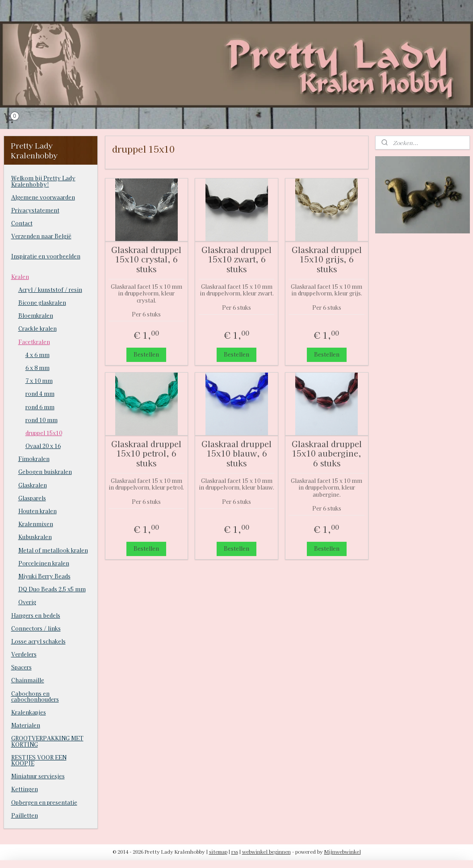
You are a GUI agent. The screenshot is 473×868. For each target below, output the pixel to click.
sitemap (218, 851)
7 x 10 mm (39, 380)
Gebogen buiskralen (45, 471)
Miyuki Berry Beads (44, 576)
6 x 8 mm (38, 368)
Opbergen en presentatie (44, 802)
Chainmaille (28, 680)
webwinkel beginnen (266, 851)
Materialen (26, 725)
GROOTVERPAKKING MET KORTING (47, 741)
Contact (22, 223)
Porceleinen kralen (44, 563)
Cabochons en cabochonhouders (35, 696)
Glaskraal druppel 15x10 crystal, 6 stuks (146, 259)
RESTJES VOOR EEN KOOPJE (39, 760)
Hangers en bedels (36, 615)
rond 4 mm (40, 393)
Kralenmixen (36, 524)
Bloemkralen (36, 315)
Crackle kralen (38, 328)
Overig (27, 602)
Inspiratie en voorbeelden (46, 256)
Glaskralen (33, 485)
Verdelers (24, 654)
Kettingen (25, 789)
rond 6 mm (40, 407)
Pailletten (25, 815)
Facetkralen (34, 342)
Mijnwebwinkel (343, 851)
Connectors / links (36, 628)
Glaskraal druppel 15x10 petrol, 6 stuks (146, 453)
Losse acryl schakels (38, 641)
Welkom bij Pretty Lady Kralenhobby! (43, 181)
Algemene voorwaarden (43, 197)
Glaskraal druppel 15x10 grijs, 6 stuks (327, 259)
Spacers (21, 667)
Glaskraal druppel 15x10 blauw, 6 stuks (236, 453)
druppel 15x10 (44, 433)
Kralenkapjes (29, 712)
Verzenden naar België (41, 236)
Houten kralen (38, 511)
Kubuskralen (35, 537)
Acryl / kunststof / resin (50, 289)
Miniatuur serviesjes (38, 776)
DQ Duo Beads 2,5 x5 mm (52, 589)
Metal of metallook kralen (53, 550)
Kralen (20, 276)
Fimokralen (34, 459)
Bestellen (146, 354)
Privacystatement (35, 210)
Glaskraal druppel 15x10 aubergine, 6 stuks (327, 453)
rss (235, 851)
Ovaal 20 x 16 (43, 446)
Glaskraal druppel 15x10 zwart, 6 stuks (236, 259)
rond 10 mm (42, 420)
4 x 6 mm (38, 355)
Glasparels (32, 498)
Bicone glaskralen (42, 302)
